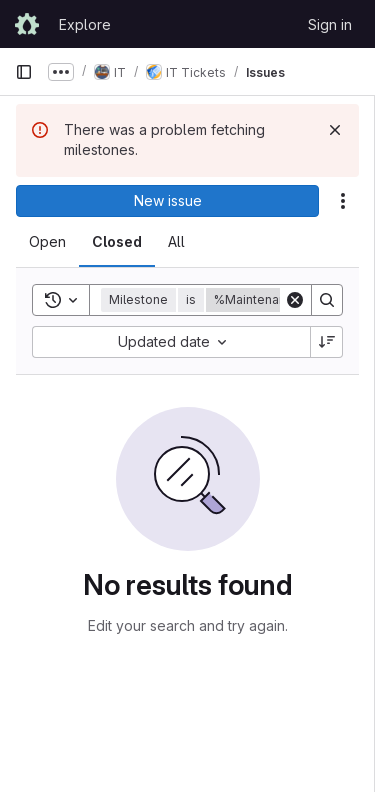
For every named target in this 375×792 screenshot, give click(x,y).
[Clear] (295, 300)
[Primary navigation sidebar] (24, 72)
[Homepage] (27, 24)
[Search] (327, 300)
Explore (85, 24)
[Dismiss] (335, 130)
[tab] (47, 242)
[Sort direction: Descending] (327, 342)
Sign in (330, 24)
